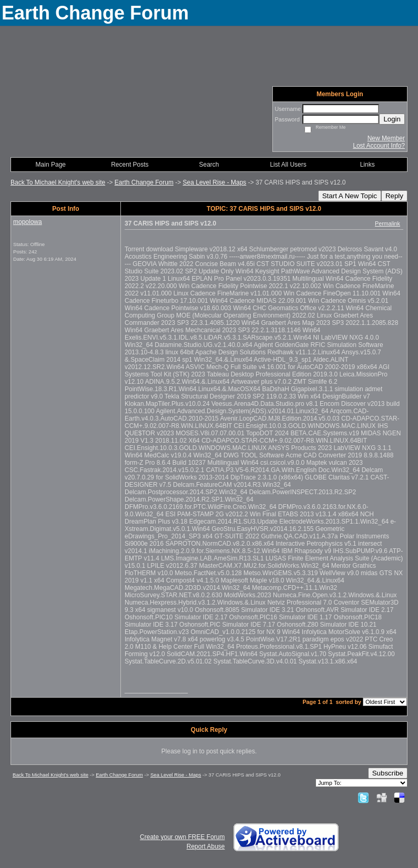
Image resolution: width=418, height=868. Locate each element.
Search (209, 165)
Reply (394, 196)
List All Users (288, 165)
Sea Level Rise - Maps (215, 182)
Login (392, 119)
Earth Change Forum (144, 182)
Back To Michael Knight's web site (58, 182)
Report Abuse (206, 846)
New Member (386, 138)
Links (368, 165)
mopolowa (28, 222)
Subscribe (388, 773)
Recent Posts (130, 165)
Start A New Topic (350, 196)
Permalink (388, 223)
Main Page (51, 165)
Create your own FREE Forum (182, 837)
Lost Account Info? (379, 146)
